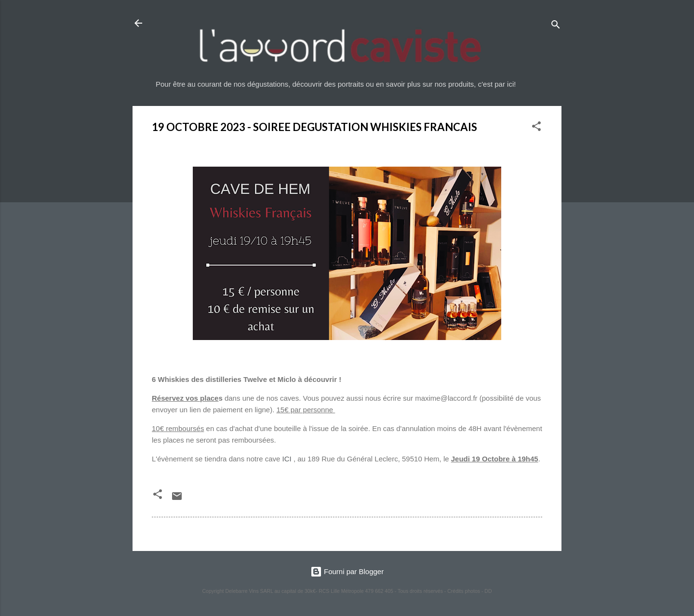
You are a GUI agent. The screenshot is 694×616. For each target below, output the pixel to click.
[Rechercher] (556, 26)
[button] (536, 128)
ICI (287, 459)
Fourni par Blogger (347, 571)
